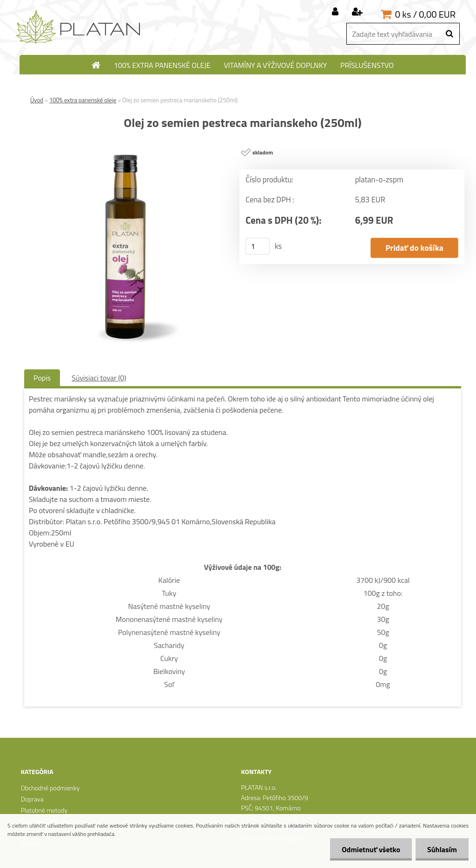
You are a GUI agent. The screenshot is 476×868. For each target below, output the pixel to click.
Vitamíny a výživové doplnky (275, 65)
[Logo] (79, 27)
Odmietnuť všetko (371, 849)
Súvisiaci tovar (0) (99, 378)
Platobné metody (44, 810)
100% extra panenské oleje (162, 65)
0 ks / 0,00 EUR (425, 14)
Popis (42, 378)
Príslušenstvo (367, 65)
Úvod (37, 100)
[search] (449, 34)
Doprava (32, 799)
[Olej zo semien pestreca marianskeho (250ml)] (126, 147)
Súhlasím (442, 849)
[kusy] (258, 246)
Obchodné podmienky (50, 788)
